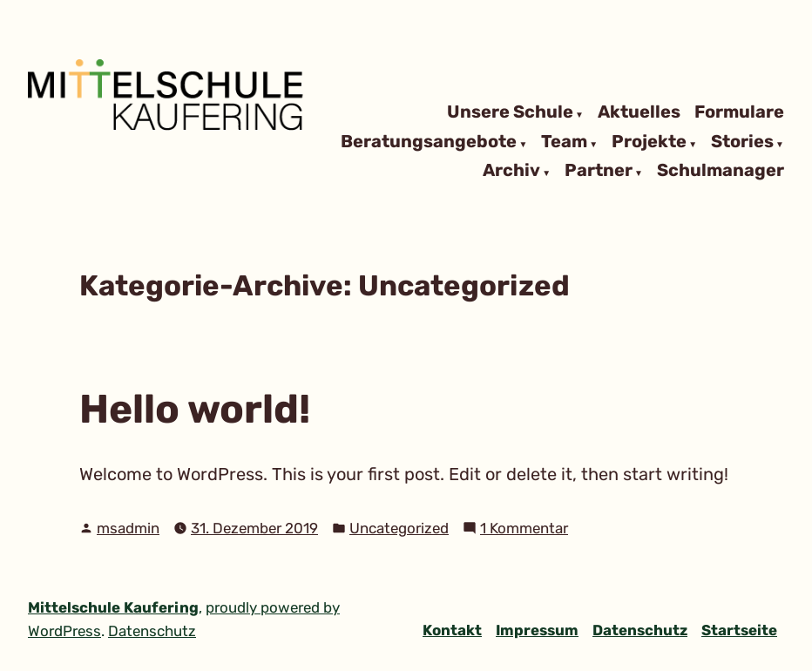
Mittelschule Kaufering (113, 607)
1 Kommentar (524, 529)
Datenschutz (640, 630)
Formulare (739, 112)
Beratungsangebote (429, 142)
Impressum (537, 630)
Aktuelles (639, 112)
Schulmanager (721, 172)
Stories (742, 142)
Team (564, 142)
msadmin (128, 528)
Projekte (649, 142)
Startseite (739, 630)
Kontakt (452, 630)
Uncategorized (399, 528)
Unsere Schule (510, 112)
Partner (599, 172)
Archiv (511, 172)
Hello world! (195, 409)
